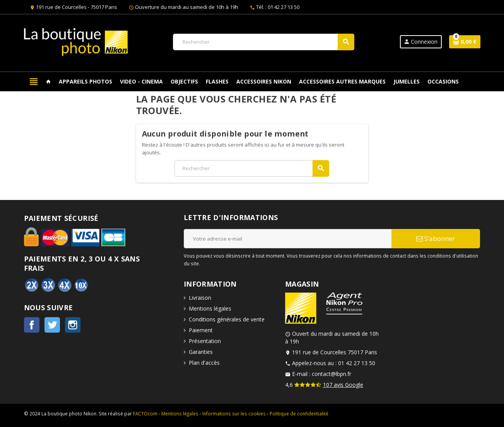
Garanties (201, 352)
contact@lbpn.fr (331, 374)
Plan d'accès (204, 363)
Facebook (32, 325)
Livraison (200, 298)
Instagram (73, 325)
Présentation (205, 341)
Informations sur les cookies (234, 413)
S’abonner (436, 238)
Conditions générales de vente (227, 319)
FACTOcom (145, 413)
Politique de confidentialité (299, 413)
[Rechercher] (263, 42)
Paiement (201, 330)
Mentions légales (210, 308)
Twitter (52, 325)
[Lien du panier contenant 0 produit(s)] (465, 42)
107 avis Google (343, 385)
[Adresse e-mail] (288, 239)
